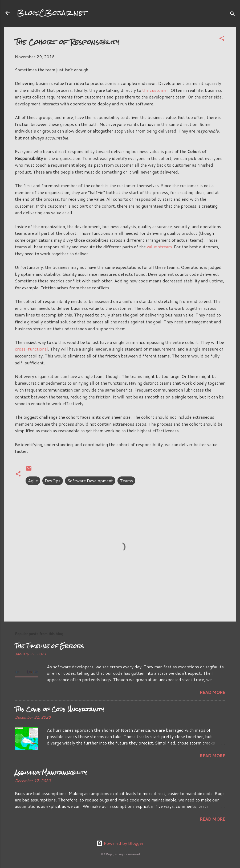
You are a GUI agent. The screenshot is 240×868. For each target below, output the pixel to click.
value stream (159, 247)
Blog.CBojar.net (52, 13)
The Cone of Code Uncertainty (60, 709)
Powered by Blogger (120, 843)
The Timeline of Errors (49, 646)
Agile (33, 481)
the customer (155, 90)
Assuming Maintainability (51, 773)
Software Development (90, 481)
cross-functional (31, 349)
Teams (126, 481)
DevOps (53, 481)
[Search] (233, 15)
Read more (212, 692)
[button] (222, 39)
